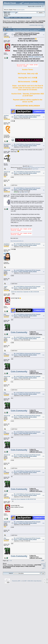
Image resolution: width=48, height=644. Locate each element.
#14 (43, 417)
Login (20, 18)
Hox (5, 314)
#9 (44, 316)
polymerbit (7, 188)
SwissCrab (7, 172)
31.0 (9, 14)
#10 (43, 339)
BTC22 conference (35, 57)
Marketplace (22, 21)
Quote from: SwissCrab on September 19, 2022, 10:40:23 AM (25, 292)
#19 (43, 523)
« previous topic (33, 25)
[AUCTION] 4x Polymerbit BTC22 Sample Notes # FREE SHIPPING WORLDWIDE (24, 22)
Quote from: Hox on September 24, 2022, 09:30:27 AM (24, 499)
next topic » (41, 25)
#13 (43, 394)
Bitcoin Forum (7, 21)
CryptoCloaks (35, 169)
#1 (44, 35)
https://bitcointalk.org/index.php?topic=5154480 (34, 167)
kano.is (31, 166)
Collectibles (34, 21)
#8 (44, 288)
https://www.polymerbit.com (17, 241)
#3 (44, 146)
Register (25, 18)
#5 (44, 190)
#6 (44, 245)
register (23, 10)
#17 (43, 473)
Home (7, 18)
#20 (43, 540)
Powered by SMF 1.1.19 (18, 581)
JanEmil (6, 116)
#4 (44, 173)
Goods (28, 21)
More (29, 18)
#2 (44, 117)
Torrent (6, 16)
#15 (43, 433)
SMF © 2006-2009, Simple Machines (33, 581)
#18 (43, 496)
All (11, 27)
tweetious (7, 244)
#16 (43, 456)
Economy (14, 21)
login (18, 10)
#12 (43, 378)
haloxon (26, 192)
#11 (43, 355)
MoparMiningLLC (9, 144)
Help (12, 18)
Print (43, 27)
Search (16, 18)
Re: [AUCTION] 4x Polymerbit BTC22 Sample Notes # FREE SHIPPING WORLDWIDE (27, 116)
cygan (6, 33)
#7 (44, 272)
